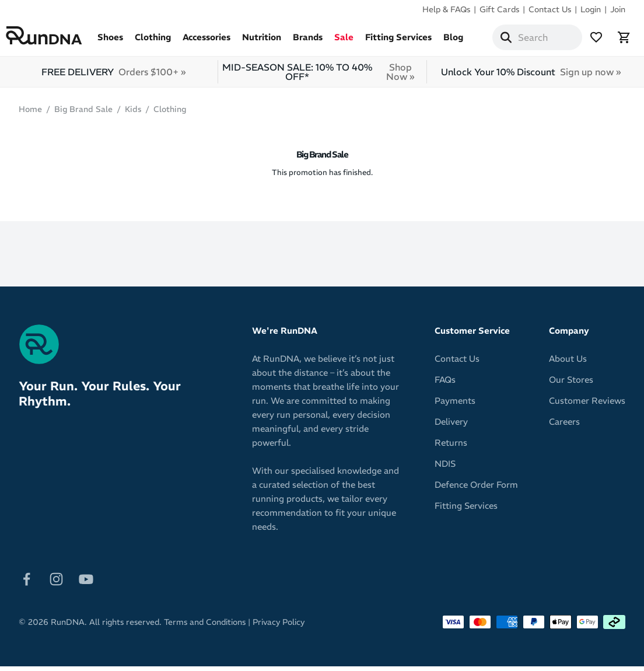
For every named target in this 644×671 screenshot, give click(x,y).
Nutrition (274, 42)
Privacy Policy (279, 627)
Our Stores (571, 384)
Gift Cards (499, 9)
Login (591, 9)
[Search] (519, 40)
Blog (466, 42)
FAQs (445, 384)
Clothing (166, 42)
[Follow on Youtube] (86, 583)
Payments (455, 405)
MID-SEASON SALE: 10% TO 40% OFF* (323, 76)
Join (618, 9)
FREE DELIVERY (113, 76)
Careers (564, 426)
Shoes (123, 42)
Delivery (451, 426)
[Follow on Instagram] (56, 583)
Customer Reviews (587, 405)
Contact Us (550, 9)
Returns (451, 447)
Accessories (219, 42)
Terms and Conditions (205, 627)
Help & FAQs (446, 9)
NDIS (445, 468)
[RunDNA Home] (57, 38)
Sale (357, 42)
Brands (321, 42)
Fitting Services (411, 42)
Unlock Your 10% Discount (531, 76)
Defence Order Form (476, 489)
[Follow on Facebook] (27, 583)
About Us (568, 363)
